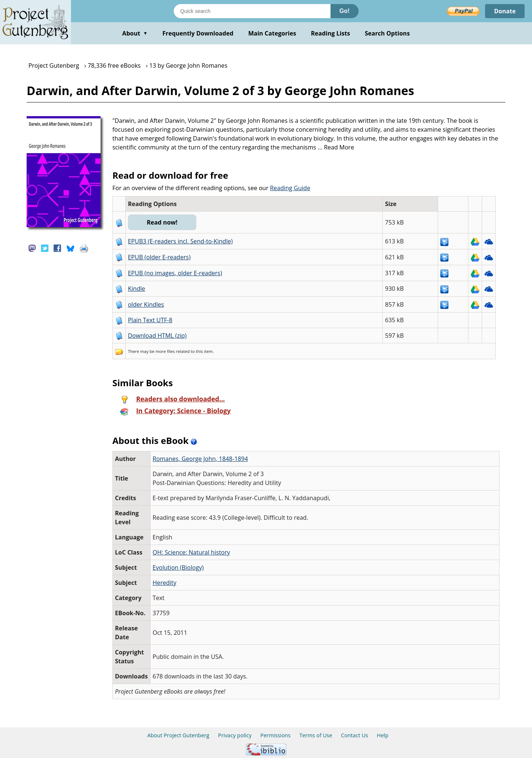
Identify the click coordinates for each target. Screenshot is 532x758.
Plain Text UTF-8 (150, 320)
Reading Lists (331, 33)
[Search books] (252, 11)
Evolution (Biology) (178, 567)
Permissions (275, 735)
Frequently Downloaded (198, 33)
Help (382, 735)
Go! (345, 11)
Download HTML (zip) (157, 336)
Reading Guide (290, 188)
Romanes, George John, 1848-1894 (200, 459)
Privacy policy (235, 735)
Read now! (162, 222)
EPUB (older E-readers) (159, 257)
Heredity (165, 583)
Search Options (387, 33)
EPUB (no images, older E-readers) (175, 273)
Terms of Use (316, 735)
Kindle (137, 289)
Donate (505, 11)
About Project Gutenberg (178, 735)
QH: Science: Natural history (191, 552)
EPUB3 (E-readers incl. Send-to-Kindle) (180, 241)
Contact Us (354, 735)
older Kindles (146, 304)
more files (165, 351)
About (135, 33)
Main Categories (272, 33)
